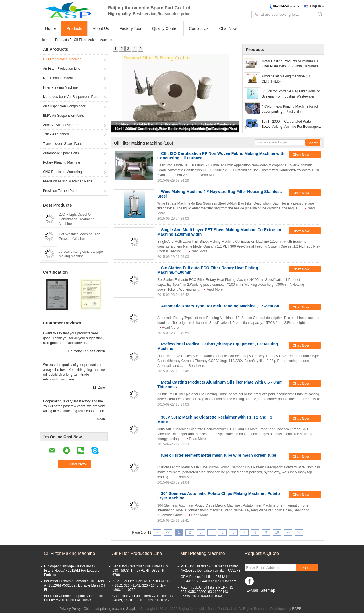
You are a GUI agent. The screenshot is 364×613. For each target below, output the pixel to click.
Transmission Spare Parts (63, 144)
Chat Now (228, 28)
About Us (101, 28)
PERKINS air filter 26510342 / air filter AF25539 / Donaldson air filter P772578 (210, 568)
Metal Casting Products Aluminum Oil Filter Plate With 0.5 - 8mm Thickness (290, 64)
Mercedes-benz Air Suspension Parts (71, 97)
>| (299, 532)
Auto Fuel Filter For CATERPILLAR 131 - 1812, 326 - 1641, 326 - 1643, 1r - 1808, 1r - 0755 (142, 585)
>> (288, 532)
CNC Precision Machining (62, 172)
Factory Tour (131, 28)
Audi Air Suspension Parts (63, 125)
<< (168, 532)
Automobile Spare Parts (61, 153)
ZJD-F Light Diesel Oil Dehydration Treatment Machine (76, 219)
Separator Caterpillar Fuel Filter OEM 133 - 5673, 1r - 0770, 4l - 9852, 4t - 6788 (140, 571)
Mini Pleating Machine (60, 78)
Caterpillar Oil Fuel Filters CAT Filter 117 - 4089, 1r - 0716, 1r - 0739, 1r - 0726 (143, 598)
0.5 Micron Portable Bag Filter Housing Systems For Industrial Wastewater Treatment (291, 94)
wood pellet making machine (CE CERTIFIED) (287, 79)
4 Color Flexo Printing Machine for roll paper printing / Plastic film (290, 109)
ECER (297, 609)
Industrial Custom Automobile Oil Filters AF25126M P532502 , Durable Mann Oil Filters (74, 585)
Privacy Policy (70, 609)
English (316, 6)
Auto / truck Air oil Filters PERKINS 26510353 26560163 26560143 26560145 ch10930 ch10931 (207, 592)
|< (157, 532)
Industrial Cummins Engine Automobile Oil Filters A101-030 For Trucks (73, 598)
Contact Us (199, 28)
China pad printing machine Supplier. (112, 609)
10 (277, 532)
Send (307, 568)
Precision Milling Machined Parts (68, 181)
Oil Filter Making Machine (62, 59)
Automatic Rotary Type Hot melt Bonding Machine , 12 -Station (220, 306)
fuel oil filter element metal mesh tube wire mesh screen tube (219, 455)
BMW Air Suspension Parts (63, 116)
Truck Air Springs (56, 134)
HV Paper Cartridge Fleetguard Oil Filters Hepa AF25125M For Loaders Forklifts (72, 571)
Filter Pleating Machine (60, 87)
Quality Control (165, 28)
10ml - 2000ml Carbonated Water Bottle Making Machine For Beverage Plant (176, 129)
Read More (208, 175)
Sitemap (268, 590)
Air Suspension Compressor (64, 106)
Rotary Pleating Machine (62, 162)
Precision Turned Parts (60, 191)
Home (50, 28)
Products (74, 28)
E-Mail (252, 590)
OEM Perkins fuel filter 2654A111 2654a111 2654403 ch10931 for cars (208, 579)
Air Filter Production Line (62, 69)
